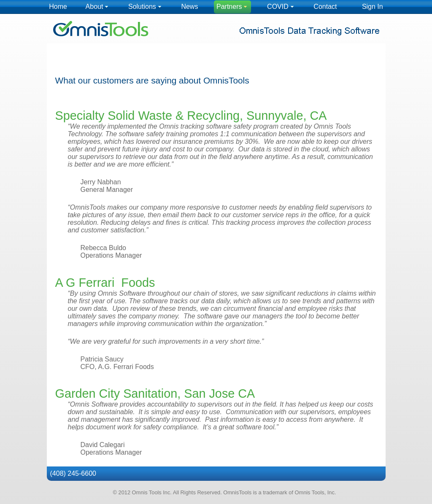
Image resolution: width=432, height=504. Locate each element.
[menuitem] (58, 7)
